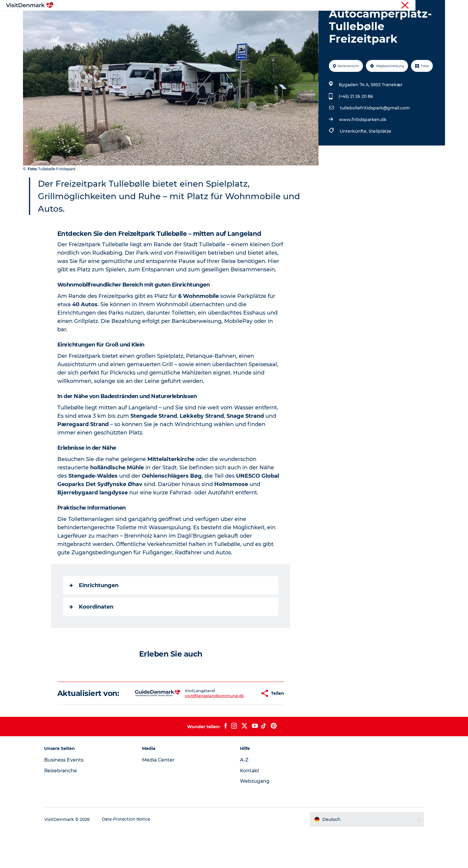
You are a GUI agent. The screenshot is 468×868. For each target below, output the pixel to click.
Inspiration (164, 19)
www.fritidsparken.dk (362, 148)
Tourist (391, 6)
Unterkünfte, (354, 160)
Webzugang (255, 818)
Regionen (197, 19)
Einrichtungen (94, 614)
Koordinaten (92, 635)
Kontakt (250, 808)
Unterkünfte (262, 19)
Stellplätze (380, 160)
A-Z (244, 797)
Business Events (69, 797)
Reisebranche (415, 6)
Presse (439, 6)
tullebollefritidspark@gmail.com (375, 136)
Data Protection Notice (131, 856)
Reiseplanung (301, 19)
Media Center (161, 797)
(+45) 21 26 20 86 (355, 125)
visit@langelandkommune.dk (195, 728)
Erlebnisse (228, 19)
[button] (238, 726)
